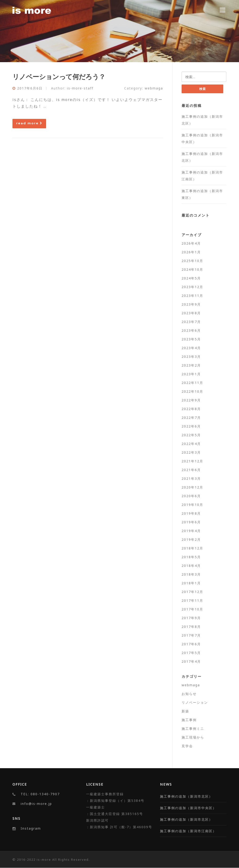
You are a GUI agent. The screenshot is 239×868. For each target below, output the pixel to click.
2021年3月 (191, 478)
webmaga (154, 88)
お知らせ (189, 694)
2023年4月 (191, 348)
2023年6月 (191, 330)
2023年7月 (191, 322)
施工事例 (189, 720)
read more (29, 123)
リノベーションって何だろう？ (59, 77)
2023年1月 (191, 374)
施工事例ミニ (193, 729)
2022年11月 (192, 383)
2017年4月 (191, 661)
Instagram (31, 828)
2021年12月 (192, 461)
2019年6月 (191, 522)
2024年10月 (192, 269)
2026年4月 (191, 243)
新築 (185, 711)
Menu (222, 10)
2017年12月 (192, 592)
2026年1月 (191, 252)
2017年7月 (191, 635)
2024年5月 (191, 278)
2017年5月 (191, 653)
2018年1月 (191, 583)
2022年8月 (191, 409)
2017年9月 (191, 618)
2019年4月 (191, 531)
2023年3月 (191, 357)
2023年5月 (191, 339)
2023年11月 (192, 296)
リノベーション (195, 702)
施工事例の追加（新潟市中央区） (188, 808)
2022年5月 (191, 435)
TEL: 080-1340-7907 (40, 794)
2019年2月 (191, 539)
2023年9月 (191, 304)
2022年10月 (192, 391)
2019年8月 (191, 513)
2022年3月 (191, 452)
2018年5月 (191, 557)
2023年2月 (191, 365)
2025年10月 (192, 261)
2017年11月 (192, 600)
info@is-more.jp (36, 804)
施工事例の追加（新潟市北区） (186, 797)
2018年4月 (191, 566)
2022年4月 (191, 444)
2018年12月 (192, 548)
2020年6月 (191, 496)
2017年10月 (192, 609)
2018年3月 (191, 574)
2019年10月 (192, 505)
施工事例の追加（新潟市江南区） (188, 831)
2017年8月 (191, 627)
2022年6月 (191, 426)
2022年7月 (191, 418)
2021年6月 (191, 470)
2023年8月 (191, 313)
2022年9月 (191, 400)
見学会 (187, 746)
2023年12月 (192, 287)
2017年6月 (191, 644)
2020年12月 (192, 487)
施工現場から (193, 737)
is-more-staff (80, 88)
